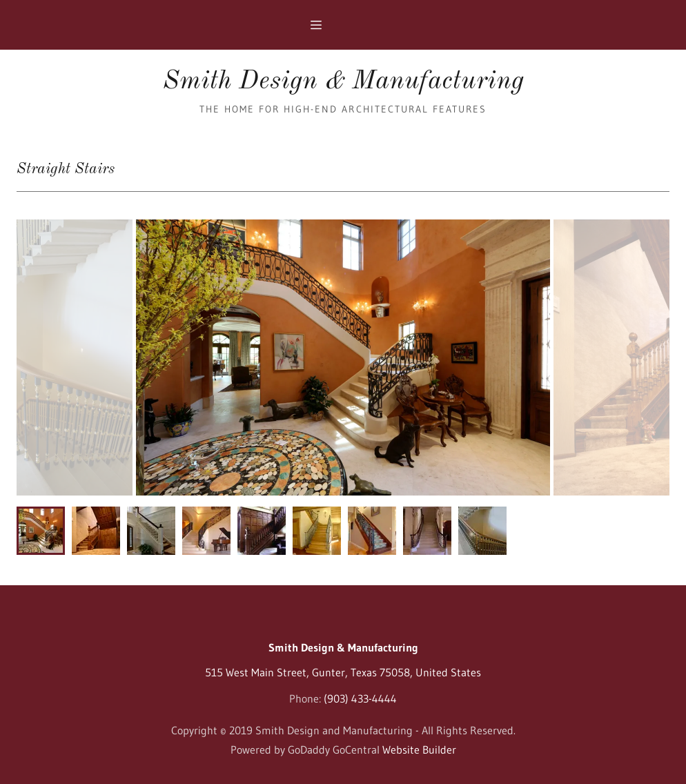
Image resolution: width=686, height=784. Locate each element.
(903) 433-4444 (360, 698)
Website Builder (419, 749)
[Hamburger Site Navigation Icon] (343, 25)
